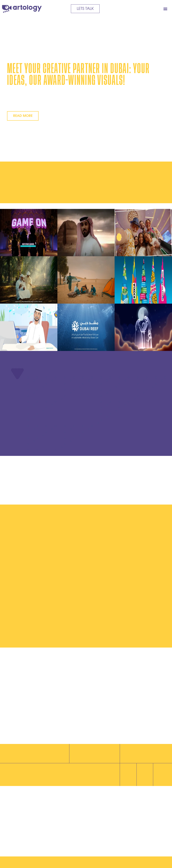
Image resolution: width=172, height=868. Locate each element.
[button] (165, 9)
